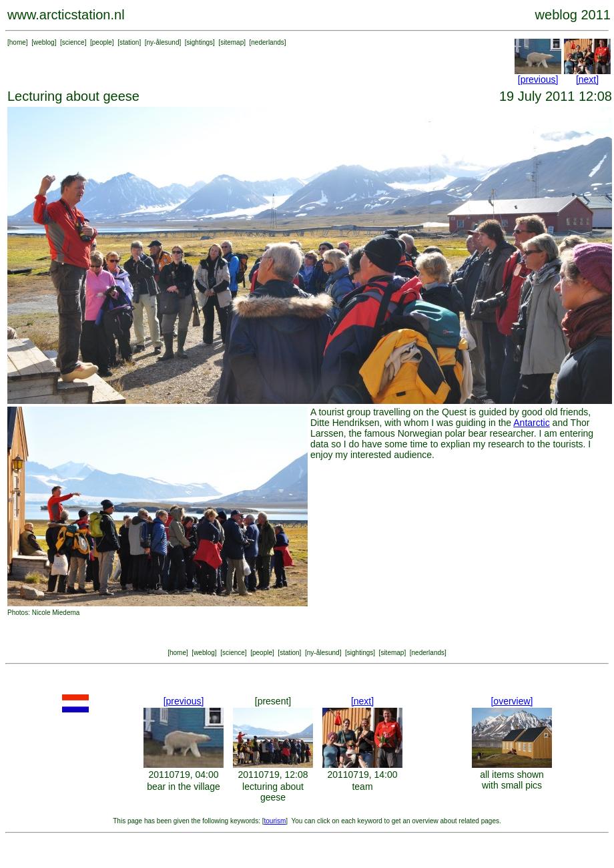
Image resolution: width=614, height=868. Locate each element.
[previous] (538, 79)
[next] (587, 79)
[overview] (512, 701)
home (18, 42)
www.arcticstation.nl (66, 15)
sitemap (232, 42)
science (73, 42)
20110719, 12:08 (273, 775)
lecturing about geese (273, 792)
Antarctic (531, 423)
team (362, 787)
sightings (200, 42)
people (102, 42)
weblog (44, 42)
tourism (275, 821)
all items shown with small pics (512, 780)
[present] (273, 701)
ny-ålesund (163, 42)
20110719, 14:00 (362, 775)
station (129, 42)
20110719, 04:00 (183, 775)
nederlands (267, 42)
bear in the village (184, 787)
